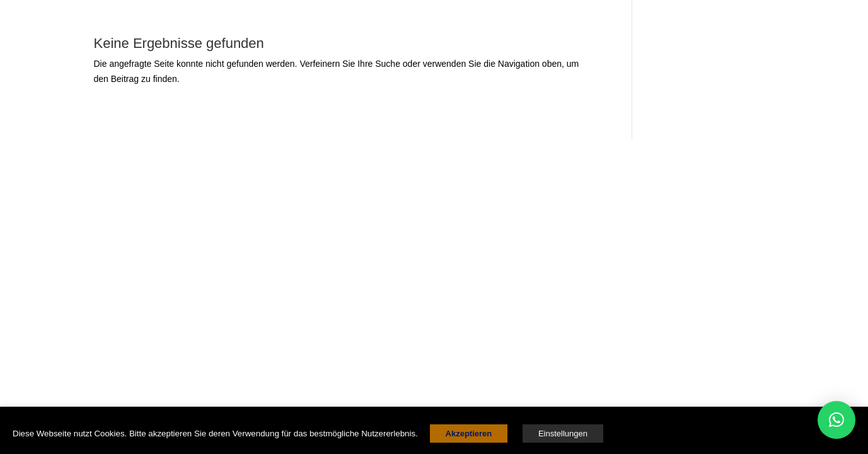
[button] (836, 420)
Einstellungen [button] (563, 434)
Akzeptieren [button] (469, 434)
